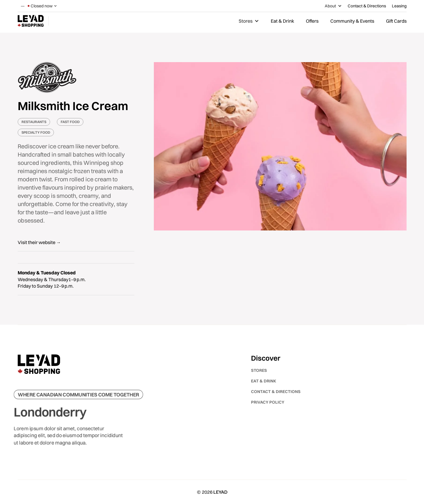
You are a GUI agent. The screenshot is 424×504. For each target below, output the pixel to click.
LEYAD (220, 492)
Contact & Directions (367, 6)
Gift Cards (396, 21)
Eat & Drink (282, 21)
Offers (312, 21)
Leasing (399, 6)
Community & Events (352, 21)
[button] (43, 6)
